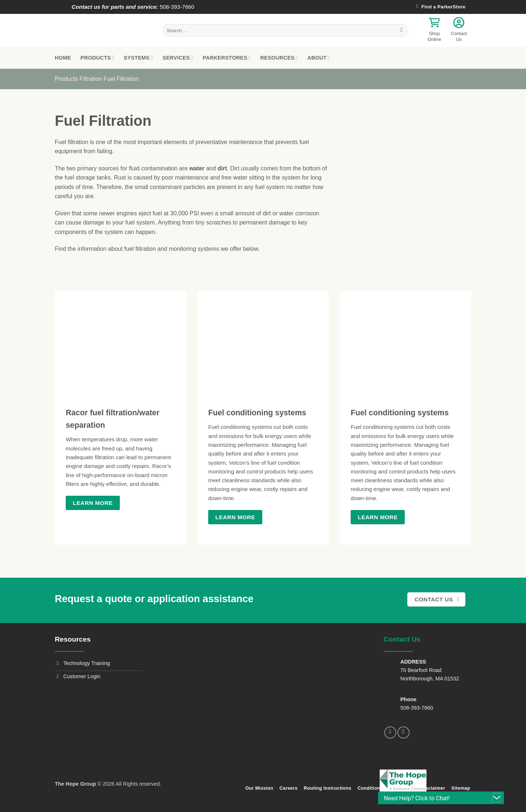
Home (63, 58)
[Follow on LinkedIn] (403, 732)
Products (97, 58)
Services (178, 58)
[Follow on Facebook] (390, 732)
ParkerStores (227, 58)
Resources (279, 58)
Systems (138, 58)
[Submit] (402, 30)
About (319, 58)
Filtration (91, 79)
